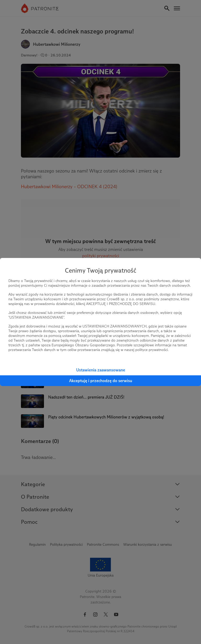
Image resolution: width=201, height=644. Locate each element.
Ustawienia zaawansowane (101, 370)
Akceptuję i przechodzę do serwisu (101, 381)
